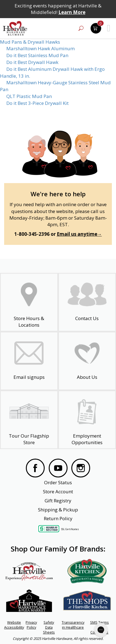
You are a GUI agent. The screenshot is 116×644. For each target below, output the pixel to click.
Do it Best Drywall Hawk (32, 62)
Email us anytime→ (79, 234)
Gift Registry (58, 501)
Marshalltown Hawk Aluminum (41, 48)
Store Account (58, 492)
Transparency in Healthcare (73, 625)
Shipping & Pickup (58, 510)
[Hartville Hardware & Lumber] (15, 28)
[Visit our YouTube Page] (58, 469)
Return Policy (58, 518)
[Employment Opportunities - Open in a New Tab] (87, 420)
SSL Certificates (70, 529)
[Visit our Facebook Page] (35, 469)
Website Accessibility (14, 625)
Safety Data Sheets (49, 627)
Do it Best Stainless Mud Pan (37, 55)
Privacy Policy (31, 625)
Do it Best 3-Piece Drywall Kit (37, 103)
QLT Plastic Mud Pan (29, 96)
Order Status (58, 482)
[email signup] (29, 361)
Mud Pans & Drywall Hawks (30, 42)
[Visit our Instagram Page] (81, 469)
